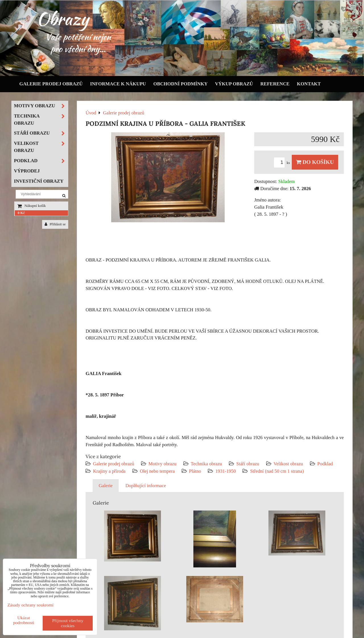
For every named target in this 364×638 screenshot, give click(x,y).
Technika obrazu (206, 464)
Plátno (195, 471)
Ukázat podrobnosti (24, 620)
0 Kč (21, 213)
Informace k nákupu (118, 84)
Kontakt (309, 84)
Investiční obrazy (39, 181)
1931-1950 (226, 471)
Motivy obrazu (162, 464)
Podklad (325, 464)
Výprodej (27, 171)
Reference (275, 84)
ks (283, 163)
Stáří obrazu (248, 464)
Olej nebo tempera (157, 471)
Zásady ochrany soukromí (30, 605)
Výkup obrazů (234, 84)
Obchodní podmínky (180, 84)
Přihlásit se (55, 224)
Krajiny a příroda (109, 471)
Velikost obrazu (288, 464)
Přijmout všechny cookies (68, 623)
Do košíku (315, 162)
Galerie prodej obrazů (51, 84)
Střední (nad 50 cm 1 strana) (277, 471)
